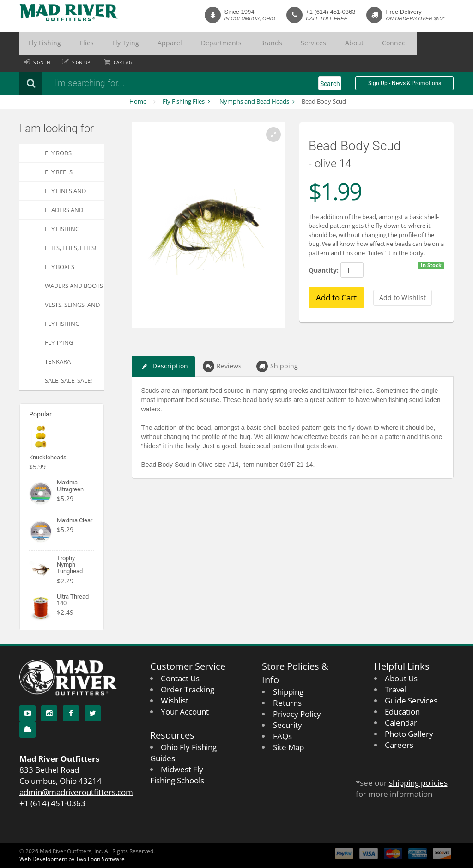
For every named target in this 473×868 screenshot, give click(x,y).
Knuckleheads (48, 457)
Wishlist (175, 700)
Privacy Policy (297, 714)
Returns (287, 703)
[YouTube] (27, 713)
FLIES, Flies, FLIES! (70, 248)
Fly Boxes (60, 267)
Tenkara (58, 361)
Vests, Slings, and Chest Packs (72, 307)
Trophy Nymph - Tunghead (70, 565)
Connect (306, 44)
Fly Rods (58, 153)
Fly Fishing (39, 44)
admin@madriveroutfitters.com (76, 792)
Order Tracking (188, 689)
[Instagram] (49, 713)
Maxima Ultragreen (70, 486)
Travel (396, 689)
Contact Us (180, 678)
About (275, 44)
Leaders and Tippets (64, 212)
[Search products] (142, 83)
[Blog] (27, 730)
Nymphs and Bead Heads (254, 101)
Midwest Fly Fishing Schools (177, 775)
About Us (401, 678)
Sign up (85, 62)
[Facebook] (71, 713)
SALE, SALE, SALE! (68, 380)
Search (330, 84)
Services (244, 44)
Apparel (133, 44)
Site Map (288, 747)
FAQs (282, 736)
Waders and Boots (74, 286)
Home (138, 101)
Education (402, 712)
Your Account (185, 712)
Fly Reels (59, 172)
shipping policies (418, 783)
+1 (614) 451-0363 (330, 12)
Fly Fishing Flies (184, 101)
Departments (173, 44)
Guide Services (411, 700)
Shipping (277, 366)
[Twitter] (93, 713)
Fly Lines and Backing (65, 193)
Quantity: (324, 270)
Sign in (43, 62)
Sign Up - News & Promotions (405, 83)
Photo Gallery (409, 734)
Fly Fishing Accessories (64, 231)
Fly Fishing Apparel (62, 326)
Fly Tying (100, 44)
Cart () (130, 62)
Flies (71, 44)
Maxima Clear (75, 520)
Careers (399, 745)
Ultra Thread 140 (73, 600)
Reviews (222, 366)
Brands (212, 44)
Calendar (401, 723)
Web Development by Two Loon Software (72, 859)
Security (288, 725)
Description (163, 366)
